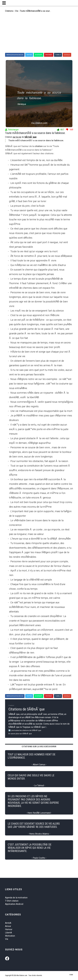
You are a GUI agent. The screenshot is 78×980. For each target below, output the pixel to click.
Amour (8, 926)
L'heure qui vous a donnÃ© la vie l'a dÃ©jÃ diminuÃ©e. (41, 539)
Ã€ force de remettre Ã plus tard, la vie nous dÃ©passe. (42, 256)
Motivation (10, 936)
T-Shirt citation (12, 901)
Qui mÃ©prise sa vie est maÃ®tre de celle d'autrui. (38, 265)
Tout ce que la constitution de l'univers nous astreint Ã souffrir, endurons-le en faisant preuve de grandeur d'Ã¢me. (40, 470)
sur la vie (17, 137)
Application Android (14, 904)
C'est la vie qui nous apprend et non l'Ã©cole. (35, 315)
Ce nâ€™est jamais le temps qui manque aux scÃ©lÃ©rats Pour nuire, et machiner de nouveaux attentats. (37, 607)
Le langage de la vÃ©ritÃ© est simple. (31, 580)
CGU (71, 975)
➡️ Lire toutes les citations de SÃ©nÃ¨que (25, 730)
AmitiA (8, 923)
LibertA (8, 933)
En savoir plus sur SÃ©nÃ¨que (20, 734)
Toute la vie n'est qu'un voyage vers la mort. (34, 251)
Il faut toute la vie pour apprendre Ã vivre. (34, 260)
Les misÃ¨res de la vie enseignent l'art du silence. (37, 311)
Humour (9, 929)
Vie (7, 939)
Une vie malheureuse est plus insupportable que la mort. (42, 411)
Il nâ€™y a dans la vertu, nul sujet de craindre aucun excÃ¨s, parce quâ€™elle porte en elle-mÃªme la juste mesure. (39, 429)
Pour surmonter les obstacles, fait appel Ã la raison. (39, 461)
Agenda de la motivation (16, 898)
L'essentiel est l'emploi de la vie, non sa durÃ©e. (37, 160)
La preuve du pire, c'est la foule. (28, 206)
